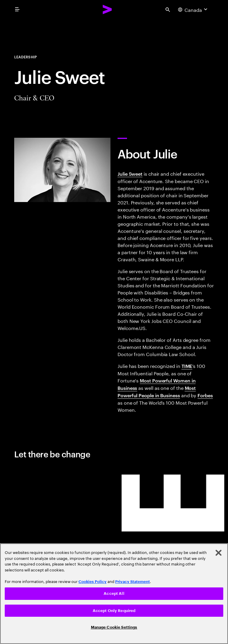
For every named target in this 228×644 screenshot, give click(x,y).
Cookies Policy (93, 582)
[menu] (17, 9)
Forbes (205, 395)
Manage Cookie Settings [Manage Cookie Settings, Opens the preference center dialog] (114, 627)
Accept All (114, 593)
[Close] (219, 553)
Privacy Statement (133, 582)
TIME (187, 366)
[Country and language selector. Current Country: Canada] (193, 9)
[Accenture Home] (107, 9)
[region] (114, 594)
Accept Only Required (114, 611)
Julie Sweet (130, 174)
